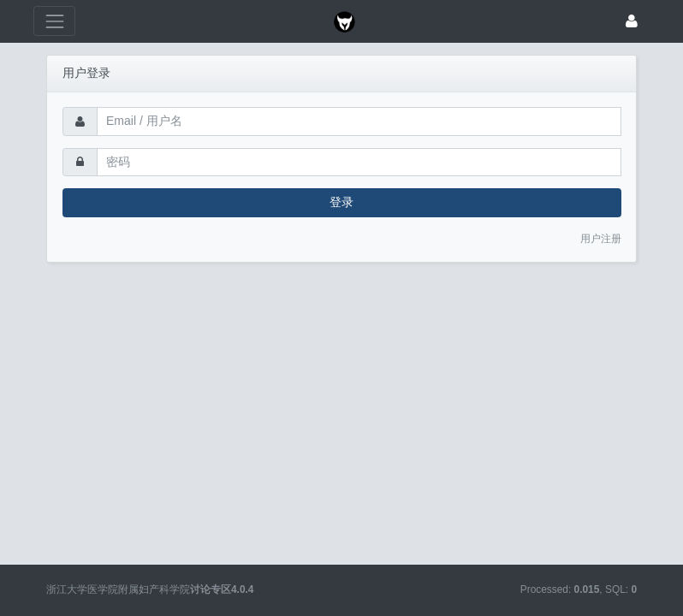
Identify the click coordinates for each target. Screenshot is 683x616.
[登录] (632, 21)
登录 (341, 202)
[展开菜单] (54, 21)
